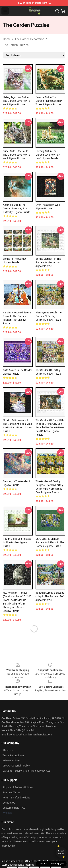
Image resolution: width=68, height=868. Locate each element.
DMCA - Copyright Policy (16, 766)
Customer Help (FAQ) (14, 808)
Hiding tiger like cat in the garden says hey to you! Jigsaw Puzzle (17, 101)
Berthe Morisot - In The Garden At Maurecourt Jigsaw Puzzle (48, 262)
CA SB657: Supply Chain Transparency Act (26, 771)
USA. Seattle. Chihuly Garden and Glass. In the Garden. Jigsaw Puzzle (50, 542)
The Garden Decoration (29, 39)
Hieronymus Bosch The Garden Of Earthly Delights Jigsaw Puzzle (49, 316)
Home (7, 39)
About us (8, 750)
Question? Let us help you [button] (51, 864)
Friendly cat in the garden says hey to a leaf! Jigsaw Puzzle (48, 155)
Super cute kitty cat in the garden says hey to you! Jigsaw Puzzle (17, 155)
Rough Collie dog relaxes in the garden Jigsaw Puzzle (17, 542)
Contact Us (9, 803)
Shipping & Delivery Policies (18, 787)
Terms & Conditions (13, 755)
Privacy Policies (11, 760)
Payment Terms (11, 792)
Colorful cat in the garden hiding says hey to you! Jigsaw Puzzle (49, 101)
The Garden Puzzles (16, 45)
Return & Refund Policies (16, 798)
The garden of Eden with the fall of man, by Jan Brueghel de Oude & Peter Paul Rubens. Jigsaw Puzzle (50, 427)
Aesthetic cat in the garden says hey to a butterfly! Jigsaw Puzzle (17, 208)
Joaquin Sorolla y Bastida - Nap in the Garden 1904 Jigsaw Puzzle (50, 596)
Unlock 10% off (61, 852)
